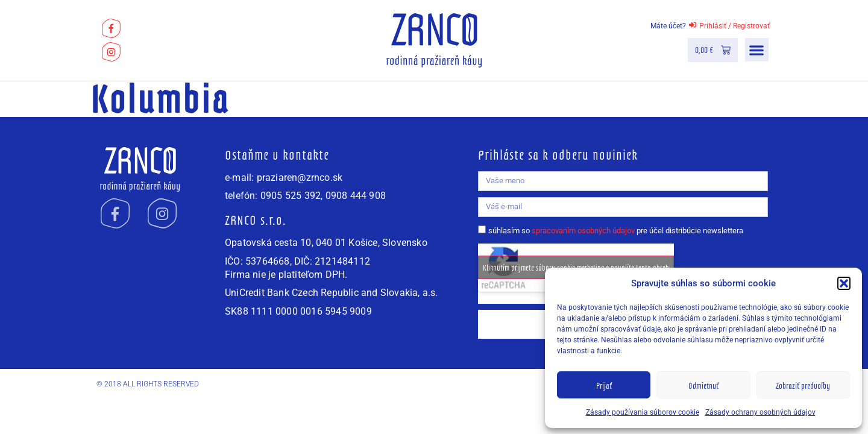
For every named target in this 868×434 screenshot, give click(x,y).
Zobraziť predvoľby (803, 385)
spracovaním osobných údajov (583, 231)
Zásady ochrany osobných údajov (760, 412)
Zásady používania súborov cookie (643, 412)
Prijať (604, 385)
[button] (844, 283)
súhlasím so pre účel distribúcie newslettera (616, 231)
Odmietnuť (703, 385)
